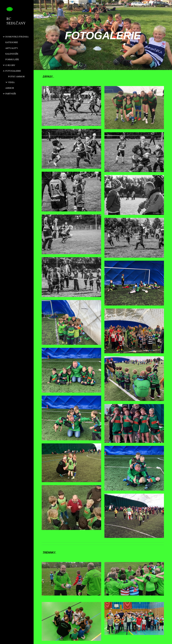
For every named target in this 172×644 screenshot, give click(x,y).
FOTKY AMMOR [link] (16, 76)
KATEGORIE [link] (12, 42)
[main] (103, 35)
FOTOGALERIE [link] (13, 71)
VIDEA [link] (11, 82)
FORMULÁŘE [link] (12, 59)
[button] (169, 4)
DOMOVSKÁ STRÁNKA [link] (17, 37)
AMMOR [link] (10, 88)
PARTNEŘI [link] (11, 94)
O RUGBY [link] (10, 65)
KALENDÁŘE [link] (12, 54)
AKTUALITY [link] (12, 48)
